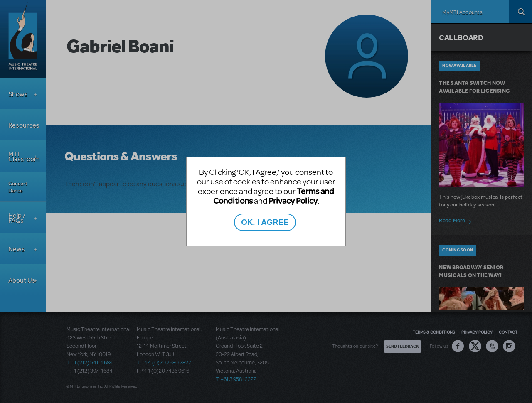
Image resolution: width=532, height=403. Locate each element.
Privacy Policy (293, 200)
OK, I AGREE (265, 222)
